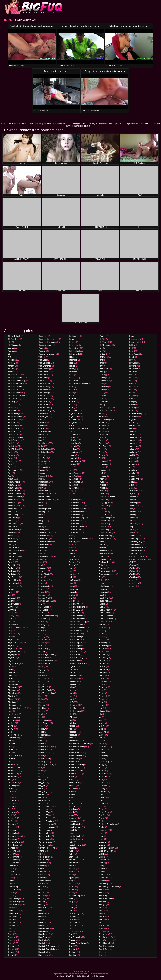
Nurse (71, 893)
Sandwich (103, 628)
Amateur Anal (14, 375)
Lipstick (72, 669)
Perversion (103, 387)
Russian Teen (104, 622)
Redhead (103, 559)
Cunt (40, 419)
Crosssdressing (45, 345)
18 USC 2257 (71, 976)
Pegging (102, 375)
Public (101, 494)
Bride (10, 747)
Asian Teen (13, 509)
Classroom (13, 875)
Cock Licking (14, 899)
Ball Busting (13, 577)
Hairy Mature (44, 931)
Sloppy (102, 741)
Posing (102, 467)
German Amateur (46, 806)
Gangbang (43, 791)
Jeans (71, 535)
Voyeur (132, 494)
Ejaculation (43, 550)
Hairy (41, 925)
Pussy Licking (104, 524)
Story (101, 839)
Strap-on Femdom (106, 848)
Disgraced (43, 467)
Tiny (131, 360)
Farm (41, 628)
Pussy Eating (104, 518)
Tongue (132, 387)
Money (71, 833)
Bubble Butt (13, 756)
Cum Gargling (44, 375)
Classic (11, 872)
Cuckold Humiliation (47, 354)
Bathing (11, 607)
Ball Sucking (13, 586)
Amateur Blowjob (15, 378)
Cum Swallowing (45, 408)
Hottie (71, 408)
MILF (71, 702)
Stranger (102, 842)
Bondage (12, 720)
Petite (101, 393)
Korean (72, 565)
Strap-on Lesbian (106, 851)
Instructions (73, 452)
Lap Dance (73, 580)
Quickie (102, 544)
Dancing (42, 434)
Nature (71, 866)
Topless (132, 393)
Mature (71, 750)
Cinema (11, 869)
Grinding (42, 902)
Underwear (134, 443)
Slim (101, 738)
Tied (131, 348)
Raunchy (102, 547)
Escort (41, 562)
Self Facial (103, 655)
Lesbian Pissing (75, 649)
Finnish (41, 684)
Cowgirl (11, 952)
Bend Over (13, 634)
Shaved (102, 687)
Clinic (10, 881)
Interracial (73, 458)
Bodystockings (14, 717)
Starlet (101, 827)
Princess (102, 476)
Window (132, 565)
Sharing (102, 684)
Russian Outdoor (106, 619)
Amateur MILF (14, 390)
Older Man (73, 922)
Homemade (73, 381)
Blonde (11, 699)
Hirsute (72, 357)
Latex (71, 583)
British (11, 750)
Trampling (133, 402)
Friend (41, 756)
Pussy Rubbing (105, 533)
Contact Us (100, 976)
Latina (71, 586)
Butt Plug (12, 785)
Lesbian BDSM (75, 613)
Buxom (11, 788)
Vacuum (132, 461)
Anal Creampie (14, 419)
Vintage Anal (134, 479)
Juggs (71, 547)
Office (71, 907)
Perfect (102, 378)
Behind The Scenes (16, 628)
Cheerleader (13, 845)
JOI (70, 494)
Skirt (101, 729)
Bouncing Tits (14, 735)
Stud (101, 866)
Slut (100, 744)
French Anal (43, 750)
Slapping (102, 732)
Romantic (103, 592)
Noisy (71, 881)
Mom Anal (73, 818)
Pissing (102, 425)
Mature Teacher (75, 774)
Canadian (12, 806)
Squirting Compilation (108, 824)
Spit (100, 806)
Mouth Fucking (75, 845)
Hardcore (72, 336)
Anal (10, 408)
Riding (101, 580)
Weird (131, 518)
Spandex (102, 791)
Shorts (101, 699)
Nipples (72, 878)
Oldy (71, 928)
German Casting (45, 818)
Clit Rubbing (13, 887)
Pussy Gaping (105, 521)
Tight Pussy (134, 354)
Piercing (102, 413)
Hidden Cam (74, 348)
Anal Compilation (15, 416)
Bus (10, 762)
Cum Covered (44, 363)
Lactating (72, 574)
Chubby (11, 854)
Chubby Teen (14, 863)
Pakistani (103, 348)
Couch (11, 943)
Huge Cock (73, 416)
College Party (14, 913)
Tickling (132, 345)
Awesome (12, 541)
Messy (71, 780)
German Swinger (45, 842)
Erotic (41, 559)
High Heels (73, 351)
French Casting (45, 753)
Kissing (72, 556)
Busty (11, 765)
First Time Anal (45, 690)
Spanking (103, 797)
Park (101, 360)
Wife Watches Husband (139, 559)
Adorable (12, 360)
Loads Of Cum (75, 675)
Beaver (11, 619)
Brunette (12, 753)
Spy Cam (103, 815)
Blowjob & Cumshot (16, 708)
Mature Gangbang (76, 765)
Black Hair (12, 693)
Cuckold (42, 351)
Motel (71, 842)
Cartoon (12, 812)
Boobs (11, 723)
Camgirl (11, 803)
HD (40, 919)
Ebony (41, 530)
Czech (41, 428)
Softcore (102, 777)
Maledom (72, 723)
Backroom (12, 568)
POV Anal (103, 342)
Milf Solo (72, 788)
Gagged (42, 782)
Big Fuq (8, 20)
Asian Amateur (14, 482)
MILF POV (73, 714)
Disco (41, 464)
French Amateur (45, 747)
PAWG (101, 336)
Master (71, 738)
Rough (101, 595)
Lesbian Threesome (77, 663)
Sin (100, 717)
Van (130, 467)
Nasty (71, 857)
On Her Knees (75, 931)
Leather (72, 595)
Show (101, 702)
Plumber (102, 440)
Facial (41, 613)
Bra (10, 741)
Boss (10, 732)
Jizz (70, 544)
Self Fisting (103, 658)
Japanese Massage (77, 518)
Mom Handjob (74, 824)
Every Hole (43, 571)
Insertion (72, 449)
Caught (11, 824)
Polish (101, 452)
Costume (12, 940)
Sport (101, 809)
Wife (131, 533)
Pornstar (102, 461)
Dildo (40, 446)
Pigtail (101, 416)
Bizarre (11, 678)
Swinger (102, 905)
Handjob (42, 943)
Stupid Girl (103, 875)
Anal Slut (12, 446)
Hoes (71, 363)
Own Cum (73, 955)
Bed (10, 622)
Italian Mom (73, 485)
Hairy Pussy (43, 934)
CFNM (11, 797)
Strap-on (102, 845)
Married (72, 726)
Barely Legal (13, 604)
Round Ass (103, 601)
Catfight (11, 821)
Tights (131, 357)
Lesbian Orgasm (75, 643)
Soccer (102, 768)
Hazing (71, 339)
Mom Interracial (75, 827)
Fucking (42, 762)
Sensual (102, 666)
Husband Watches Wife (78, 428)
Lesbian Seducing (76, 652)
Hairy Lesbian (44, 928)
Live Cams (73, 672)
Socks (101, 771)
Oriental (72, 949)
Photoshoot (104, 402)
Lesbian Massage (76, 637)
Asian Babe (13, 488)
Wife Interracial (135, 550)
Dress (41, 506)
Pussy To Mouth (105, 538)
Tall (100, 913)
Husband (72, 425)
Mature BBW (74, 762)
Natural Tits (73, 863)
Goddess (42, 875)
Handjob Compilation (47, 949)
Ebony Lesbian (45, 541)
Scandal (102, 637)
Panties (102, 354)
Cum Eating (43, 372)
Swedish (102, 890)
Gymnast (42, 913)
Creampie (42, 336)
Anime (11, 458)
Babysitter (12, 565)
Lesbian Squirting (76, 658)
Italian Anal (73, 476)
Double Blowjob (45, 494)
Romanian (103, 589)
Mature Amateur (75, 756)
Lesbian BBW (74, 610)
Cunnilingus (43, 416)
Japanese (73, 500)
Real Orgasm (104, 553)
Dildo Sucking (44, 452)
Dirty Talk (42, 458)
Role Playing (104, 586)
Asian (11, 479)
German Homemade (47, 827)
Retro (101, 565)
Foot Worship (44, 723)
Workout (132, 571)
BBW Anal (12, 547)
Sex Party (103, 672)
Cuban (41, 348)
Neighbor (72, 872)
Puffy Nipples (104, 503)
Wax (131, 509)
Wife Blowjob (134, 538)
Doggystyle (43, 476)
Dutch (41, 524)
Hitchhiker (73, 360)
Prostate (102, 488)
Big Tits (11, 660)
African (11, 366)
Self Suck (103, 663)
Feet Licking (43, 649)
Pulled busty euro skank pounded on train (129, 26)
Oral (70, 934)
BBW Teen (13, 553)
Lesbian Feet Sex (76, 625)
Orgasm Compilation (77, 943)
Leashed (72, 592)
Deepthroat (43, 443)
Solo (101, 780)
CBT (10, 791)
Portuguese (104, 464)
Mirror (71, 797)
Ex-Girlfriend (44, 574)
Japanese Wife (75, 533)
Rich (101, 577)
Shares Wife (104, 681)
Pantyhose (103, 357)
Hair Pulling (43, 922)
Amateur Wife (14, 399)
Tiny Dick (133, 363)
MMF (71, 717)
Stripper (102, 857)
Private (102, 482)
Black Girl (12, 690)
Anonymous (13, 461)
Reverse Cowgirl (106, 571)
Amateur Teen (14, 393)
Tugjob (132, 419)
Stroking (102, 863)
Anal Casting (14, 413)
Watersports (134, 506)
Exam (41, 577)
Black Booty (13, 684)
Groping (42, 905)
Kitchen (72, 559)
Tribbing (132, 408)
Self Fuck (103, 660)
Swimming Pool (105, 899)
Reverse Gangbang (107, 574)
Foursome (43, 735)
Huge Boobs (74, 413)
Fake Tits (42, 619)
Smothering (104, 756)
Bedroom (12, 625)
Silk (100, 714)
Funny (41, 771)
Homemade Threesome (78, 384)
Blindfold (12, 696)
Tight (131, 351)
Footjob (42, 726)
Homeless (73, 378)
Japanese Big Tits (76, 506)
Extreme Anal (44, 598)
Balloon (11, 589)
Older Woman (74, 925)
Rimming (102, 583)
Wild (131, 562)
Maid (71, 720)
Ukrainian (133, 434)
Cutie (41, 425)
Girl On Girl (43, 860)
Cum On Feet (44, 402)
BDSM (11, 559)
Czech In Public (45, 431)
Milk (70, 791)
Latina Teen (73, 589)
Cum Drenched (45, 366)
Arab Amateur (14, 470)
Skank (101, 723)
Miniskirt (72, 794)
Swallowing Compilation (109, 887)
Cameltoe (12, 800)
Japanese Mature (76, 521)
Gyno (41, 916)
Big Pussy (12, 658)
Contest (11, 928)
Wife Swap (133, 553)
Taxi (100, 922)
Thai (101, 952)
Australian (12, 538)
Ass (10, 512)
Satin (101, 631)
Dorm (41, 488)
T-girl (101, 907)
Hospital (72, 396)
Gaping (41, 794)
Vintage (132, 476)
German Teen (44, 845)
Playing (102, 431)
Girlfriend (42, 863)
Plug (101, 437)
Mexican (72, 785)
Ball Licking (13, 583)
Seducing (103, 652)
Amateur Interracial (16, 384)
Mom (71, 815)
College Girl (13, 910)
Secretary (103, 649)
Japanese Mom (75, 524)
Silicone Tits (104, 711)
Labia (71, 568)
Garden (42, 797)
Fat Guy (42, 637)
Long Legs (73, 684)
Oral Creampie (75, 937)
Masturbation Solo (76, 747)
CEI (10, 794)
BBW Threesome (15, 556)
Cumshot (42, 413)
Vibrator (132, 473)
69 (9, 354)
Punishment (104, 506)
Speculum (103, 800)
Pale (101, 351)
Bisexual (12, 672)
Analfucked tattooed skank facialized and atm (32, 26)
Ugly (131, 431)
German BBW (44, 812)
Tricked (132, 411)
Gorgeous (43, 887)
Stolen (101, 833)
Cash (10, 815)
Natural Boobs (75, 860)
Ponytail (102, 455)
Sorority (102, 788)
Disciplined (43, 461)
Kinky (71, 553)
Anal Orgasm (14, 440)
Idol (70, 431)
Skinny (102, 726)
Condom (12, 925)
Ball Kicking (13, 580)
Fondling (42, 714)
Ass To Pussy (14, 527)
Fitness (41, 702)
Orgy (71, 946)
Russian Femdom (106, 616)
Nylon (71, 899)
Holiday (72, 369)
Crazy (11, 955)
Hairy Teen (43, 937)
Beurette (12, 637)
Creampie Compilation (48, 339)
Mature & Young (75, 753)
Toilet (131, 384)
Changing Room (15, 836)
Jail (70, 497)
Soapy (101, 765)
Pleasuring (103, 434)
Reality (102, 556)
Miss (71, 800)
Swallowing (103, 884)
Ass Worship (13, 530)
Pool (101, 458)
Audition (12, 535)
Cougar (11, 946)
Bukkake (12, 759)
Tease (101, 928)
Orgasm (72, 940)
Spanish (102, 794)
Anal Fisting (13, 431)
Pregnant (103, 470)
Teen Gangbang (105, 940)
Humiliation (73, 419)
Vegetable (133, 470)
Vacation (133, 458)
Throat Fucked (135, 342)
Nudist (71, 890)
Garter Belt (43, 800)
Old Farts (72, 916)
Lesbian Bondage (76, 616)
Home (71, 375)
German (42, 803)
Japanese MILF (75, 515)
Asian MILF (13, 503)
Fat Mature (43, 640)
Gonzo (41, 884)
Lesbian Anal (74, 604)
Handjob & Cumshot (47, 946)
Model (71, 812)
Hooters (72, 390)
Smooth (102, 753)
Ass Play (12, 521)
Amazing (12, 402)
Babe (10, 562)
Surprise (102, 881)
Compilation (13, 922)
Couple (11, 949)
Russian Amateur (106, 610)
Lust (70, 699)
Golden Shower (45, 881)
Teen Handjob (105, 943)
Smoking (102, 750)
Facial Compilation (46, 616)
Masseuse (73, 735)
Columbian (13, 916)
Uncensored (134, 437)
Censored (12, 830)
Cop (10, 931)
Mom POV (73, 830)
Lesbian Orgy (74, 646)
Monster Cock (74, 836)
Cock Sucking (14, 905)
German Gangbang (46, 821)
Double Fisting (44, 497)
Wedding (133, 515)
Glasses (42, 869)
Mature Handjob (75, 768)
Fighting (42, 669)
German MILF (44, 833)
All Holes (12, 369)
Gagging (42, 785)
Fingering (42, 681)
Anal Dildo (12, 425)
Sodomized (103, 774)
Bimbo (11, 669)
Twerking (133, 425)
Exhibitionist (43, 580)
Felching (42, 652)
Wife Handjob (135, 544)
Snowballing (104, 762)
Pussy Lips (103, 527)
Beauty (11, 616)
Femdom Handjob (46, 660)
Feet (40, 646)
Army (10, 473)
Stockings (103, 830)
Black (10, 681)
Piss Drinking (104, 419)
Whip (131, 527)
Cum (40, 357)
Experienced (44, 586)
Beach (11, 613)
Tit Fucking (133, 369)
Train (131, 399)
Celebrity (12, 827)
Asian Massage (15, 506)
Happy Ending (44, 952)
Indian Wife (73, 440)
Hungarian (73, 422)
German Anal (44, 809)
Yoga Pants (134, 583)
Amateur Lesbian (15, 387)
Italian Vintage (75, 488)
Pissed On (103, 422)
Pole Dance (104, 446)
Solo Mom (103, 785)
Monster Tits (74, 839)
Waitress (133, 497)
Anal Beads (13, 411)
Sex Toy (102, 678)
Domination (43, 482)
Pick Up (102, 405)
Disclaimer (61, 976)
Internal (72, 455)
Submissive (104, 878)
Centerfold (12, 833)
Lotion (71, 687)
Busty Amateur (14, 768)
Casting (11, 818)
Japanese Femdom (77, 509)
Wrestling (133, 577)
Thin (101, 955)
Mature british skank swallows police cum (80, 26)
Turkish (132, 422)
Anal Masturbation (16, 437)
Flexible (42, 708)
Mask (71, 729)
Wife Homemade (136, 547)
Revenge (103, 568)
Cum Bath (43, 360)
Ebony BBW (43, 538)
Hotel (71, 405)
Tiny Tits (132, 366)
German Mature (45, 836)
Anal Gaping (13, 434)
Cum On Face (44, 399)
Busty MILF (13, 774)
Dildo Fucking (44, 449)
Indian (71, 437)
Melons (72, 777)
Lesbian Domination (77, 619)
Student (102, 869)
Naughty (72, 869)
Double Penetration (46, 500)
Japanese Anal (75, 503)
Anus (10, 464)
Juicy (71, 550)
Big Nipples (13, 655)
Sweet (101, 893)
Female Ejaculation (46, 655)
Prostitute (103, 491)
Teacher (102, 925)
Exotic (41, 583)
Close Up (12, 890)
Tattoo (101, 919)
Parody (102, 363)
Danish (41, 437)
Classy (11, 878)
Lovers (71, 690)
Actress (11, 357)
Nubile (71, 887)
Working (132, 568)
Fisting (41, 699)
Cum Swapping (45, 411)
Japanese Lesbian (76, 512)
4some (11, 351)
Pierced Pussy (105, 411)
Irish (70, 467)
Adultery (12, 363)
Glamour (42, 866)
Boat (10, 711)
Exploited (42, 589)
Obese (71, 905)
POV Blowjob (104, 345)
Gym (40, 910)
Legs (71, 598)
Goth (40, 890)
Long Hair (73, 681)
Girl (40, 854)
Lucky (71, 696)
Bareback (12, 598)
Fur (40, 774)
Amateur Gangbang (16, 381)
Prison (101, 479)
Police (101, 449)
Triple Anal (133, 416)
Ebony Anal (43, 535)
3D (9, 342)
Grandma (42, 893)
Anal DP (12, 422)
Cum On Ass (44, 396)
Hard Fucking (44, 955)
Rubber (102, 604)
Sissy (101, 720)
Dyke (40, 527)
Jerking (72, 541)
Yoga (131, 580)
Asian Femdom (15, 494)
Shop (101, 693)
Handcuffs (43, 940)
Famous (42, 622)
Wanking (133, 500)
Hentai (71, 342)
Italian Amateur (75, 473)
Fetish (41, 666)
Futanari (42, 777)
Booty (11, 729)
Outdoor (72, 952)
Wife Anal (133, 535)
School (102, 640)
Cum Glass (43, 378)
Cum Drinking (44, 369)
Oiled (71, 910)
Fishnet (41, 696)
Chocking (12, 851)
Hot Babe (72, 399)
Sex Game (103, 669)
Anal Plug (12, 443)
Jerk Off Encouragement (79, 538)
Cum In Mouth (44, 384)
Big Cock (12, 649)
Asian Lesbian (14, 500)
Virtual (132, 485)
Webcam (133, 512)
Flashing (42, 705)
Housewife (73, 411)
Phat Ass (102, 396)
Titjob (131, 375)
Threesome (134, 339)
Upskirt (132, 455)
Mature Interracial (76, 771)
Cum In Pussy (44, 387)
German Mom (44, 839)
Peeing (102, 372)
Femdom (42, 658)
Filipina (41, 672)
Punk (101, 509)
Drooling (42, 512)
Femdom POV (44, 663)
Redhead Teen (105, 562)
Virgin (131, 482)
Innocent (72, 446)
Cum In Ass (43, 381)
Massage (72, 732)
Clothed (11, 893)
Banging (12, 592)
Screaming (103, 646)
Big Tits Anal (13, 663)
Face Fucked (44, 607)
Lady (71, 577)
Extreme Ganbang (46, 601)
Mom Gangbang (75, 821)
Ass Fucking (13, 515)
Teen (101, 931)
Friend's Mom (44, 759)
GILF (40, 780)
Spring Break (104, 812)
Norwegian (73, 884)
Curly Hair (43, 422)
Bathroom (12, 610)
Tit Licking (133, 372)
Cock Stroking (14, 902)
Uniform (132, 449)
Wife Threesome (136, 556)
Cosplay (12, 937)
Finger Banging (45, 678)
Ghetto (41, 851)
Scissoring (103, 643)
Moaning (72, 809)
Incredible (73, 434)
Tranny (132, 405)
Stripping (102, 860)
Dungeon (42, 521)
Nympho (72, 902)
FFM (40, 604)
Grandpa (42, 896)
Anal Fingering (14, 428)
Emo (40, 553)
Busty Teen (13, 777)
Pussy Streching (106, 535)
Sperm (101, 803)
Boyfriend (12, 738)
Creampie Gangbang (47, 342)
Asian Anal (13, 485)
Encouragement (45, 556)
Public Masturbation (107, 497)
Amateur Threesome (17, 396)
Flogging (42, 711)
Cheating (12, 839)
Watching (133, 503)
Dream (41, 503)
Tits (130, 378)
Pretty (101, 473)
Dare (40, 440)
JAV (70, 491)
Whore (132, 530)
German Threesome (47, 848)
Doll (40, 479)
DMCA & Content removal (86, 976)
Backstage (13, 574)
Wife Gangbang (135, 541)
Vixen (131, 488)
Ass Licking (13, 518)
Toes (131, 381)
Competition (13, 919)
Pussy (101, 512)
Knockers (72, 562)
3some (11, 348)
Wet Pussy (133, 524)
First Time (43, 687)
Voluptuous (134, 491)
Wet (131, 521)
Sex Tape (103, 675)
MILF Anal (73, 705)
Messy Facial (74, 782)
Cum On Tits (44, 405)
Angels (11, 452)
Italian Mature (74, 482)
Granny (41, 899)
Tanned (102, 916)
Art (9, 476)
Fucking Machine (46, 765)
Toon (131, 390)
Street (101, 854)
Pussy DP (103, 515)
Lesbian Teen (74, 660)
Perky (101, 384)
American (12, 405)
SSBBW (102, 625)
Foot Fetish (43, 720)
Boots (11, 726)
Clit (10, 884)
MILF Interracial (75, 711)
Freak (41, 738)
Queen (102, 541)
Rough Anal (104, 598)
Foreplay (42, 729)
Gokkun (42, 878)
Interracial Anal (75, 461)
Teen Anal (103, 934)
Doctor (41, 470)
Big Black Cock (15, 643)
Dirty (40, 455)
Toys (131, 396)
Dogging (42, 473)
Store (101, 836)
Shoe (101, 690)
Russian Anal (104, 613)
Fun (40, 768)
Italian (71, 470)
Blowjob (11, 705)
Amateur (12, 372)
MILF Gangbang (75, 708)
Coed (10, 907)
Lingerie (72, 666)
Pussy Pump (104, 530)
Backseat (12, 571)
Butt (10, 780)
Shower (102, 705)
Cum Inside (43, 390)
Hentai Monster (75, 345)
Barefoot (12, 601)
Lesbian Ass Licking (77, 607)
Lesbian (72, 601)
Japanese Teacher (76, 527)
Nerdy (71, 875)
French (41, 744)
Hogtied (72, 366)
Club (10, 896)
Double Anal (43, 491)
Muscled (72, 851)
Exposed (42, 592)
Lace (71, 571)
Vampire (132, 464)
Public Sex (103, 500)
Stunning (102, 872)
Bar (10, 595)
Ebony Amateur (45, 533)
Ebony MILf (43, 544)
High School (74, 354)
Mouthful (72, 848)
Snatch (102, 759)
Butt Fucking (13, 782)
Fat (40, 634)
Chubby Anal (14, 860)
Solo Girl (102, 782)
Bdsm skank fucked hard (56, 71)
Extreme (42, 595)
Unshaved (133, 452)
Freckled (42, 741)
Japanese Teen (75, 530)
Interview (72, 464)
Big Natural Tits (15, 652)
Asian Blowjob (14, 491)
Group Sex (43, 907)
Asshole (12, 533)
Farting (41, 631)
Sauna (101, 634)
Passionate (103, 369)
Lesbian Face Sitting (77, 622)
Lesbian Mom (74, 640)
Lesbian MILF (74, 634)
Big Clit (11, 646)
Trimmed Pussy (135, 413)
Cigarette (12, 866)
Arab (10, 467)
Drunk (41, 515)
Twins (131, 428)
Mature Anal (74, 759)
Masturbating (74, 741)
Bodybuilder (13, 714)
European (42, 568)
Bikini (10, 666)
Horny (71, 393)
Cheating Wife (14, 842)
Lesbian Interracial (76, 631)
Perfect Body (104, 381)
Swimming (103, 896)
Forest (41, 732)
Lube (71, 693)
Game (41, 788)
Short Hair (103, 696)
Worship (132, 574)
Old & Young (74, 913)
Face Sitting (43, 610)
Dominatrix (43, 485)
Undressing (134, 446)
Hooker (72, 387)
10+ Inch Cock (14, 336)
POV (101, 339)
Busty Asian (13, 771)
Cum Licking (44, 393)
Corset (11, 934)
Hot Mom (72, 402)
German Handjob (46, 824)
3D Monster (13, 345)
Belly (10, 631)
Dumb (41, 518)
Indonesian (73, 443)
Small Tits (103, 747)
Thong (132, 336)
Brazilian (12, 744)
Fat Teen (42, 643)
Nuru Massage (75, 896)
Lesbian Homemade (77, 628)
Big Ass (11, 640)
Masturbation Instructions (79, 744)
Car (10, 809)
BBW (10, 544)
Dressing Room (45, 509)
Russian (102, 607)
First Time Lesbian (46, 693)
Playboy (102, 428)
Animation (12, 455)
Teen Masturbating (107, 946)
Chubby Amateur (15, 857)
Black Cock (13, 687)
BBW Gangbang (15, 550)
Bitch (10, 675)
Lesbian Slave (74, 655)
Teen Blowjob (104, 937)
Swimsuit (103, 902)
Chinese (12, 848)
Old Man (72, 919)
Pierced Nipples (105, 408)
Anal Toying (13, 449)
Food (40, 717)
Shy (100, 708)
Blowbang (12, 702)
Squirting (102, 821)
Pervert (102, 390)
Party (101, 366)
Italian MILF (74, 479)
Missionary (73, 803)
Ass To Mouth (14, 524)
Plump (101, 443)
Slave (101, 735)
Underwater (134, 440)
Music (71, 854)
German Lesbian (45, 830)
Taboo (101, 910)
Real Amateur (104, 550)
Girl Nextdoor (44, 857)
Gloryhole (42, 872)
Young (132, 586)
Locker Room (74, 678)
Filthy (41, 675)
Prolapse (102, 485)
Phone (101, 399)
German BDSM (45, 815)
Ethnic (41, 565)
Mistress (72, 806)
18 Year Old (13, 339)
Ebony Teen (43, 547)
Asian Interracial (15, 497)
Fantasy (42, 625)
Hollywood (73, 372)
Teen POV (103, 949)
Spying (102, 818)
